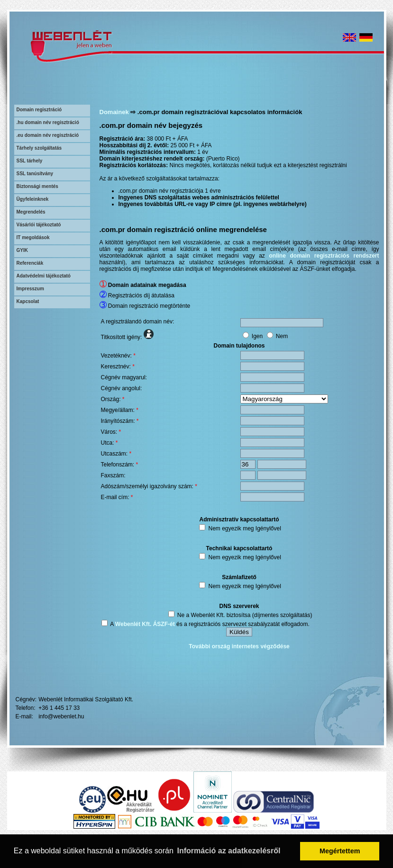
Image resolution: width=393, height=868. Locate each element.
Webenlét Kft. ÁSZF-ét (145, 624)
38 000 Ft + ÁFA (168, 139)
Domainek (114, 112)
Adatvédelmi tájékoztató (44, 276)
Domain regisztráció (39, 110)
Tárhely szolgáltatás (39, 148)
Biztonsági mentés (37, 186)
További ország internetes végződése (239, 646)
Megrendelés (31, 212)
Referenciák (30, 263)
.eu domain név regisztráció (48, 135)
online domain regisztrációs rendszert (324, 256)
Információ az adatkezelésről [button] (229, 851)
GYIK (22, 250)
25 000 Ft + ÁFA (191, 145)
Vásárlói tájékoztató (39, 225)
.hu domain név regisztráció (48, 122)
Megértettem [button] (340, 851)
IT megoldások (33, 237)
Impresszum (30, 289)
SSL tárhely (30, 161)
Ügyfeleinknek (33, 199)
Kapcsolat (28, 301)
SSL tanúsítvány (35, 174)
